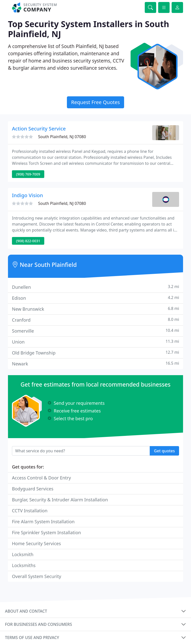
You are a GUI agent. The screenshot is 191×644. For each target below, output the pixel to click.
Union (95, 342)
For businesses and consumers (38, 624)
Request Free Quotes (95, 102)
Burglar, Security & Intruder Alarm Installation (60, 500)
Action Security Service (39, 129)
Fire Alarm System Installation (43, 522)
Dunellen (95, 287)
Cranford (95, 320)
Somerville (95, 331)
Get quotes (164, 451)
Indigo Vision (27, 195)
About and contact (26, 611)
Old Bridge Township (95, 353)
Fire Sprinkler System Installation (46, 532)
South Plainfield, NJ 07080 (62, 137)
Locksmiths (24, 565)
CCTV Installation (30, 511)
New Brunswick (95, 309)
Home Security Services (36, 543)
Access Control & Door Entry (41, 478)
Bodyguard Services (33, 489)
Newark (95, 364)
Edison (95, 298)
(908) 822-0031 (28, 241)
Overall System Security (37, 576)
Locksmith (23, 554)
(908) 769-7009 (28, 174)
